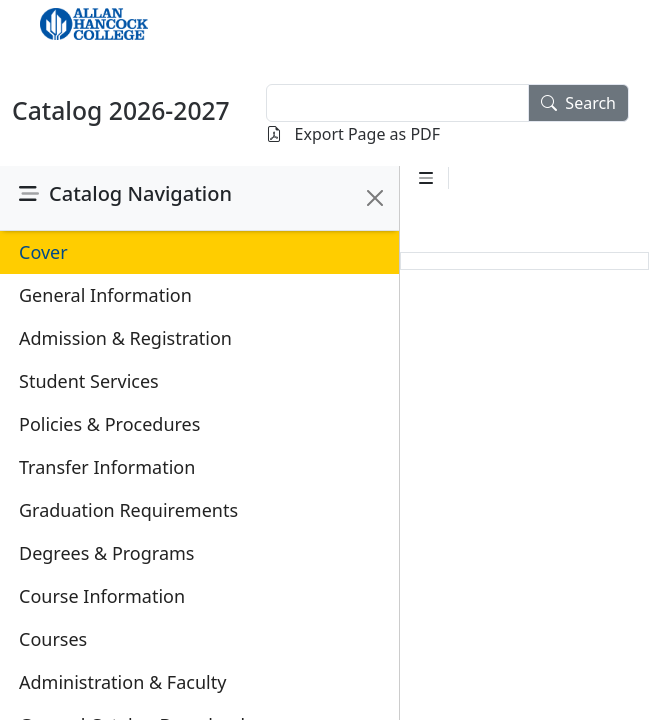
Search (578, 103)
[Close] (375, 198)
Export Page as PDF (353, 134)
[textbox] (397, 103)
